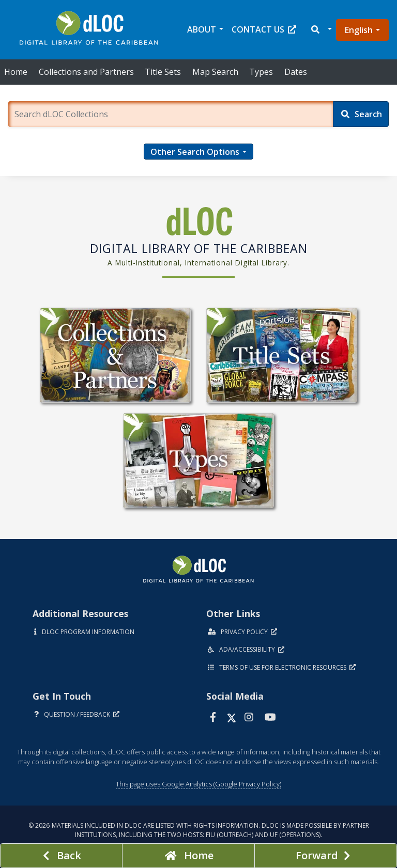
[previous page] (61, 856)
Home (16, 72)
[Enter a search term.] (171, 114)
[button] (321, 30)
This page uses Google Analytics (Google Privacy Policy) (198, 784)
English (359, 30)
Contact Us (264, 29)
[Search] (361, 114)
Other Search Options (195, 152)
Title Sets (163, 72)
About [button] (202, 29)
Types (261, 72)
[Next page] (326, 856)
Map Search (215, 72)
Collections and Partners (86, 72)
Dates (296, 72)
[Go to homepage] (188, 856)
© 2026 (199, 830)
